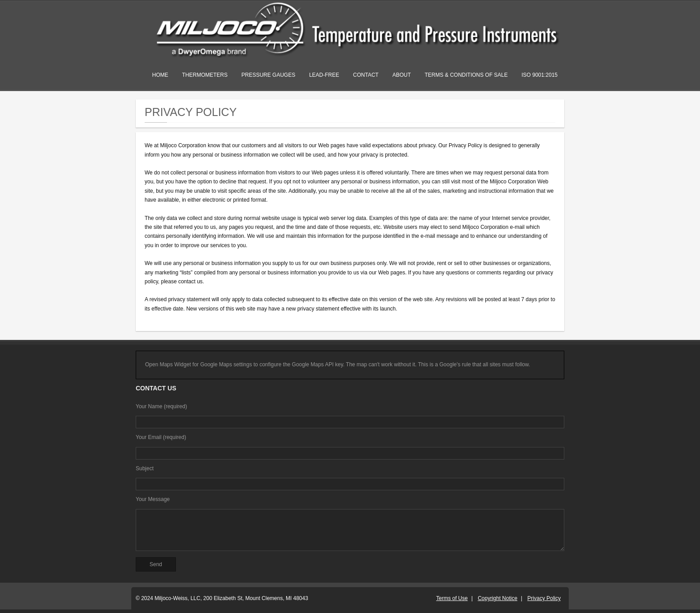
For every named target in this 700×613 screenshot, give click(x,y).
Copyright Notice (498, 598)
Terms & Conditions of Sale (466, 75)
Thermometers (205, 75)
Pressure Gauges (269, 75)
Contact (366, 75)
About (402, 75)
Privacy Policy (544, 598)
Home (160, 75)
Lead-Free (324, 75)
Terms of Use (452, 598)
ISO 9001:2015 (540, 75)
